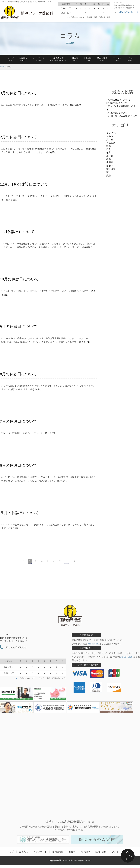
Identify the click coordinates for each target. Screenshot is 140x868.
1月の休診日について (117, 113)
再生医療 (111, 143)
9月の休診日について (19, 327)
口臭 (109, 149)
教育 (109, 153)
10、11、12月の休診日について (122, 116)
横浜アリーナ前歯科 (66, 862)
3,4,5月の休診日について (118, 100)
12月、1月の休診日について (24, 184)
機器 (109, 159)
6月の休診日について (19, 465)
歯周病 (110, 162)
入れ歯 (110, 139)
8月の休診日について (19, 374)
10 (74, 561)
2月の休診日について (19, 137)
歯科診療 (111, 169)
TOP (2, 67)
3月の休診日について (19, 93)
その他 (110, 136)
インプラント (113, 133)
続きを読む (75, 105)
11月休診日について (17, 232)
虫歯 (109, 176)
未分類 (110, 156)
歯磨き (110, 166)
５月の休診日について (19, 513)
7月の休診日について (19, 421)
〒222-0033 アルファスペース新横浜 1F (13, 639)
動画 (109, 146)
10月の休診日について (19, 279)
